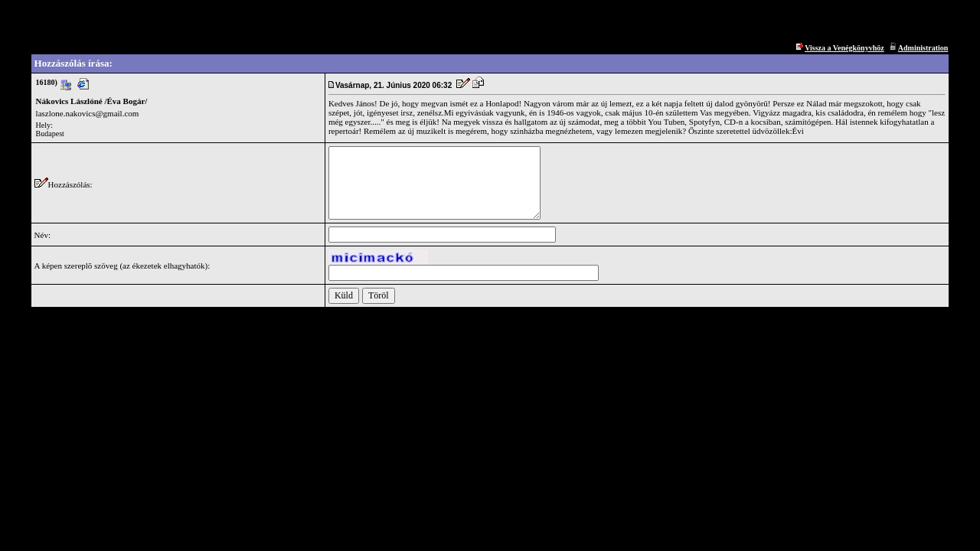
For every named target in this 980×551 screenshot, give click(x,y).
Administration (923, 48)
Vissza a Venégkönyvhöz (844, 48)
